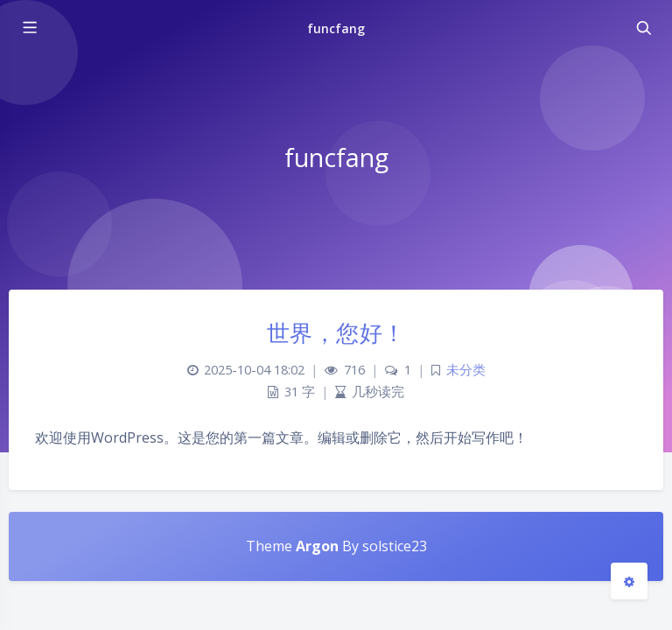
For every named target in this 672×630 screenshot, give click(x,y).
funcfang (336, 28)
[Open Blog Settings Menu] (629, 581)
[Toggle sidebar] (29, 28)
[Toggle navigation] (643, 28)
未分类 (466, 370)
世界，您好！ (336, 332)
